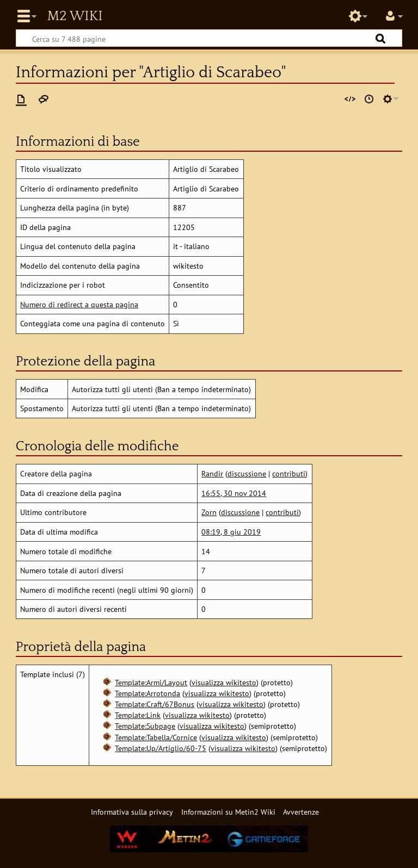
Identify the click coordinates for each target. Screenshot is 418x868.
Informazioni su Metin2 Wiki (228, 812)
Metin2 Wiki (75, 16)
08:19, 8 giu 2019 (231, 532)
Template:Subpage (145, 726)
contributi (289, 473)
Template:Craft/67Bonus (155, 704)
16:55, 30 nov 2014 (234, 493)
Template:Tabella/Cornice (156, 737)
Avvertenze (301, 812)
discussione (247, 473)
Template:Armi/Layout (151, 682)
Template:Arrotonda (147, 693)
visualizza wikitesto (224, 682)
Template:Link (138, 715)
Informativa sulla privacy (132, 812)
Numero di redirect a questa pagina (79, 304)
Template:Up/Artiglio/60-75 (161, 748)
